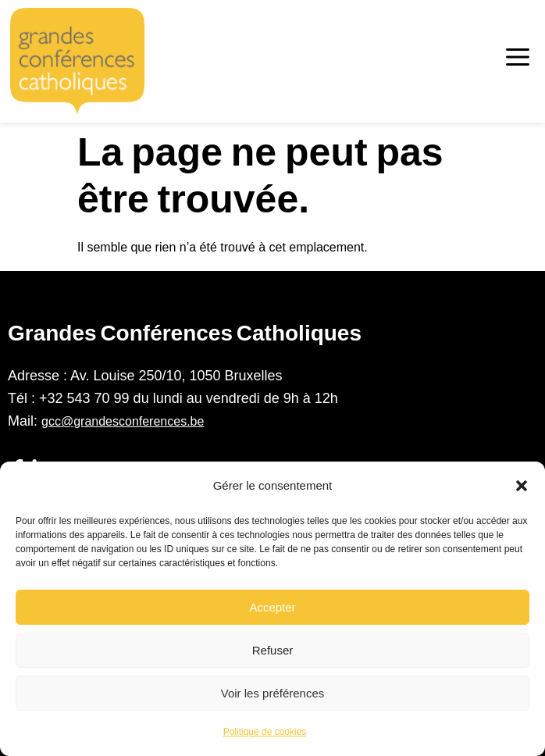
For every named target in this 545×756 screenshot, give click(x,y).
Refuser (273, 650)
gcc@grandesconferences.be (123, 421)
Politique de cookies (265, 732)
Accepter (272, 607)
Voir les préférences (273, 693)
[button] (522, 486)
